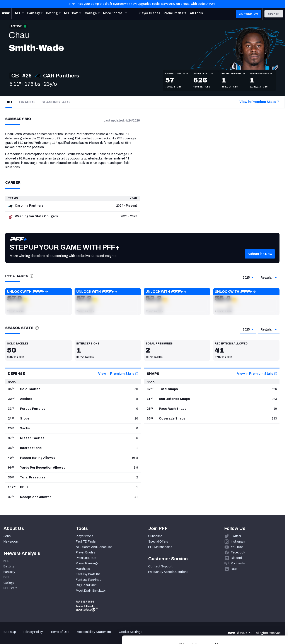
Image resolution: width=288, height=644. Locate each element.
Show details (67, 635)
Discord (236, 558)
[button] (260, 260)
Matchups (83, 569)
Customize (252, 612)
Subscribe (155, 536)
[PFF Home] (6, 14)
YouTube (237, 547)
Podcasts (238, 563)
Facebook (238, 552)
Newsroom (11, 542)
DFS (7, 577)
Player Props (85, 536)
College (9, 583)
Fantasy (9, 572)
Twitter (236, 536)
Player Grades (86, 552)
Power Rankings (87, 563)
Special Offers (158, 542)
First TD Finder (86, 542)
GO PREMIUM (248, 14)
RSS (234, 569)
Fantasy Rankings (89, 580)
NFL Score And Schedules (94, 547)
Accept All (252, 599)
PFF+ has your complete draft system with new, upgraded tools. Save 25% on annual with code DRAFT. (143, 4)
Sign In (274, 14)
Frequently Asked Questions (168, 572)
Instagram (238, 542)
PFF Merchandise (160, 547)
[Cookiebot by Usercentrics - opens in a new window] (28, 635)
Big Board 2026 (87, 585)
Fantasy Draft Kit (88, 574)
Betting (9, 566)
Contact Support (160, 566)
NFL (6, 561)
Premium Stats (86, 558)
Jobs (7, 536)
